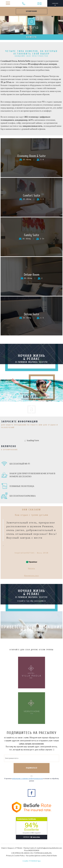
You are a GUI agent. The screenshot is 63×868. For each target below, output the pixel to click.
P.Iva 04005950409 (32, 850)
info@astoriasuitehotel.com (51, 848)
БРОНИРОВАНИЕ (31, 11)
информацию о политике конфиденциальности (27, 779)
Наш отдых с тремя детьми (32, 515)
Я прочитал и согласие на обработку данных (31, 780)
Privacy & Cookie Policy (15, 855)
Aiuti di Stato (52, 855)
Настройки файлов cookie (36, 855)
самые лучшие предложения (31, 744)
